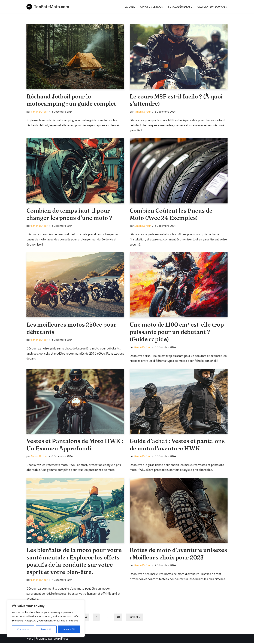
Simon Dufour (39, 112)
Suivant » (136, 618)
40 (120, 618)
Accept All (69, 629)
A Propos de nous (151, 7)
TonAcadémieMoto (180, 7)
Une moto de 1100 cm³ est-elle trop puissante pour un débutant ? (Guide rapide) (177, 332)
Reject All (46, 629)
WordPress (61, 639)
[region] (46, 618)
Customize (23, 629)
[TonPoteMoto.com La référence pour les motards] (48, 7)
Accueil (130, 7)
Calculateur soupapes (212, 7)
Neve (30, 639)
